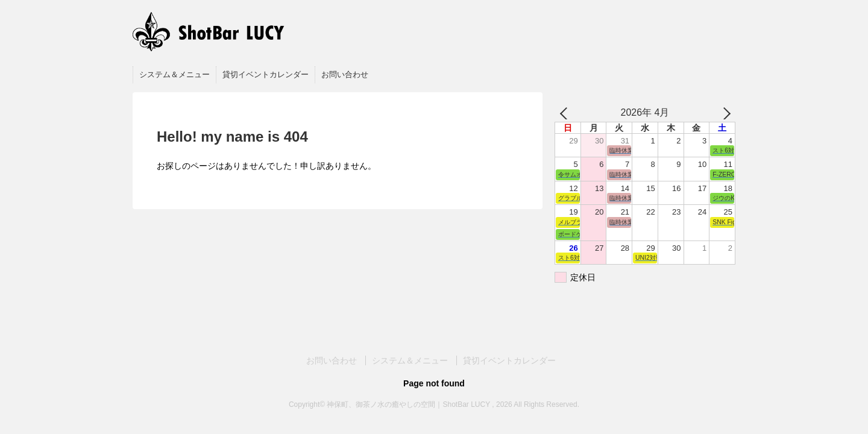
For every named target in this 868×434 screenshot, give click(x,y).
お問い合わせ (345, 74)
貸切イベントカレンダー (266, 74)
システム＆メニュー (175, 74)
